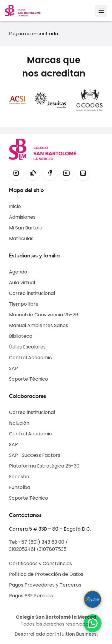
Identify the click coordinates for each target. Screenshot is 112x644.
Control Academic (30, 358)
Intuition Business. (76, 634)
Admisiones (22, 217)
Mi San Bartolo (26, 228)
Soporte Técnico (29, 379)
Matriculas (21, 239)
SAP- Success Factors (35, 455)
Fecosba (19, 477)
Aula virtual (22, 283)
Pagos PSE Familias (31, 596)
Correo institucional (32, 293)
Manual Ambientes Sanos (39, 325)
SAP (13, 368)
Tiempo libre (24, 304)
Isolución (19, 423)
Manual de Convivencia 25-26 (44, 315)
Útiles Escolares (27, 347)
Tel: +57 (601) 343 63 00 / (38, 542)
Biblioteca (21, 336)
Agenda (18, 272)
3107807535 (53, 549)
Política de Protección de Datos (46, 574)
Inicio (15, 206)
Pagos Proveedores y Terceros (45, 585)
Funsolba (20, 487)
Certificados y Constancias (40, 563)
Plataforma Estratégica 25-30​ (44, 466)
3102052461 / (24, 549)
